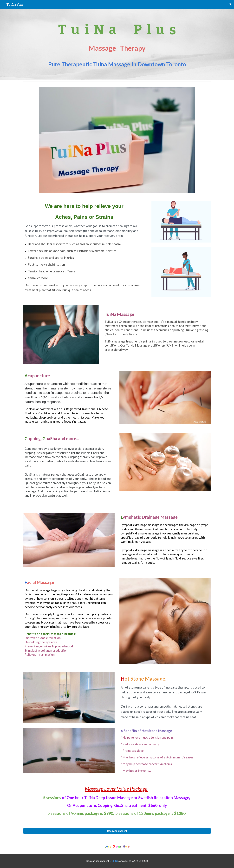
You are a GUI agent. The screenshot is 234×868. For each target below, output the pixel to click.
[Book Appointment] (117, 831)
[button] (230, 5)
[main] (117, 44)
